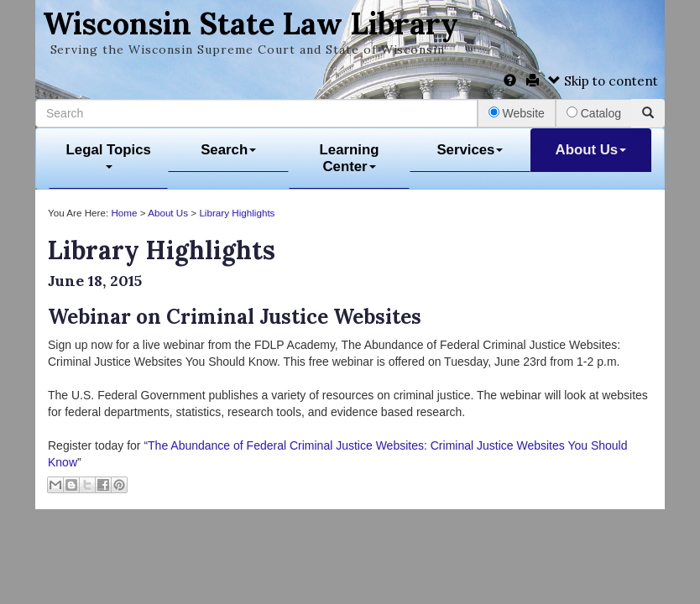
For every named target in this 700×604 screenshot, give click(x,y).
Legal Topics (109, 156)
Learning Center (350, 158)
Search (228, 150)
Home (124, 213)
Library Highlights (237, 213)
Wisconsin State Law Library (251, 23)
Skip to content (603, 81)
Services (470, 150)
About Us (591, 150)
